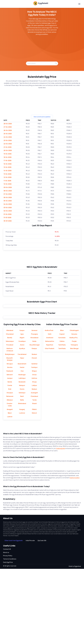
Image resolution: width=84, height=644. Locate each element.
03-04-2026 (8, 208)
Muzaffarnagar (35, 420)
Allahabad (10, 406)
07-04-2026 (8, 194)
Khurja (34, 457)
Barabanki (22, 457)
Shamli (34, 479)
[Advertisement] (42, 49)
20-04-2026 (8, 150)
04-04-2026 (8, 204)
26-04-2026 (8, 130)
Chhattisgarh (74, 406)
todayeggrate (61, 524)
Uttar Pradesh (50, 424)
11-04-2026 (7, 181)
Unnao (34, 450)
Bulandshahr (22, 439)
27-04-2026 (8, 127)
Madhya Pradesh (75, 413)
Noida (34, 416)
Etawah (34, 433)
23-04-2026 (8, 140)
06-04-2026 (8, 197)
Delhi (50, 409)
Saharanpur (10, 416)
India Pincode (30, 616)
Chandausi (34, 472)
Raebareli (10, 446)
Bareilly (10, 413)
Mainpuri (22, 461)
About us (6, 628)
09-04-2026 (8, 187)
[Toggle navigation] (79, 4)
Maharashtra (50, 416)
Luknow (10, 492)
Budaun (34, 429)
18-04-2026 (8, 157)
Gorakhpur (22, 416)
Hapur (22, 433)
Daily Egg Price (8, 637)
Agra (22, 409)
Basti (22, 472)
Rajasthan (50, 420)
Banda (10, 457)
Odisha (62, 416)
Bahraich (10, 450)
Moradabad (34, 413)
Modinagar (22, 450)
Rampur (34, 424)
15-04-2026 (8, 167)
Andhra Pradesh (50, 406)
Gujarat (62, 409)
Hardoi (22, 443)
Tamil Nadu (62, 420)
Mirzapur (10, 439)
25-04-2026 (8, 134)
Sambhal (34, 439)
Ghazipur (10, 468)
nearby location (75, 553)
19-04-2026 (8, 154)
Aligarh (22, 413)
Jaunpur (10, 453)
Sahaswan (10, 472)
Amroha (10, 443)
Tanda (34, 475)
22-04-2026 (8, 144)
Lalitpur (34, 461)
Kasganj (22, 485)
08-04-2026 (8, 191)
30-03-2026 (8, 221)
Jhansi (22, 420)
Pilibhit (34, 485)
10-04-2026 (8, 184)
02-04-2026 (8, 211)
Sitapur (34, 446)
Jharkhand (50, 413)
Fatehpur (34, 443)
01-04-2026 (8, 214)
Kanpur (22, 406)
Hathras (34, 453)
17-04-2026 (8, 161)
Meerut (34, 488)
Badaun (34, 464)
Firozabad (10, 420)
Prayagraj (34, 409)
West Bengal (74, 424)
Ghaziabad (10, 409)
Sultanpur (22, 468)
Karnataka (62, 413)
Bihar (62, 406)
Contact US (7, 624)
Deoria (22, 464)
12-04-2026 (8, 177)
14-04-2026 (8, 171)
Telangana (74, 420)
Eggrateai (78, 641)
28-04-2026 (8, 124)
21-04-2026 (8, 147)
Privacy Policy (8, 631)
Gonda (10, 461)
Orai (22, 446)
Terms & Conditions (10, 634)
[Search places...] (42, 63)
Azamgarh (34, 468)
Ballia (22, 475)
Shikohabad (22, 479)
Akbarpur (10, 475)
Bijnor (10, 488)
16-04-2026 (8, 164)
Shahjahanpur (10, 429)
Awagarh (10, 485)
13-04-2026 (8, 174)
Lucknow (22, 488)
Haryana (74, 409)
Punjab (74, 416)
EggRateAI (41, 3)
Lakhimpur (22, 453)
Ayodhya (22, 424)
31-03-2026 (7, 218)
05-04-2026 (8, 201)
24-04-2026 (8, 137)
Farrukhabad (22, 429)
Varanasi (34, 406)
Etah (10, 464)
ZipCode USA (42, 616)
